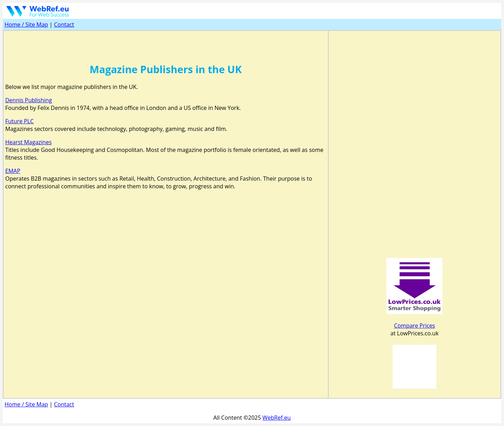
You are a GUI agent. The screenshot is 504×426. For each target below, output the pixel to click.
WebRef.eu (277, 418)
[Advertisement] (166, 43)
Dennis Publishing (29, 100)
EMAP (13, 171)
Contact (64, 25)
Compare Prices (415, 326)
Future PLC (19, 121)
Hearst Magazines (29, 142)
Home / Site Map (26, 25)
